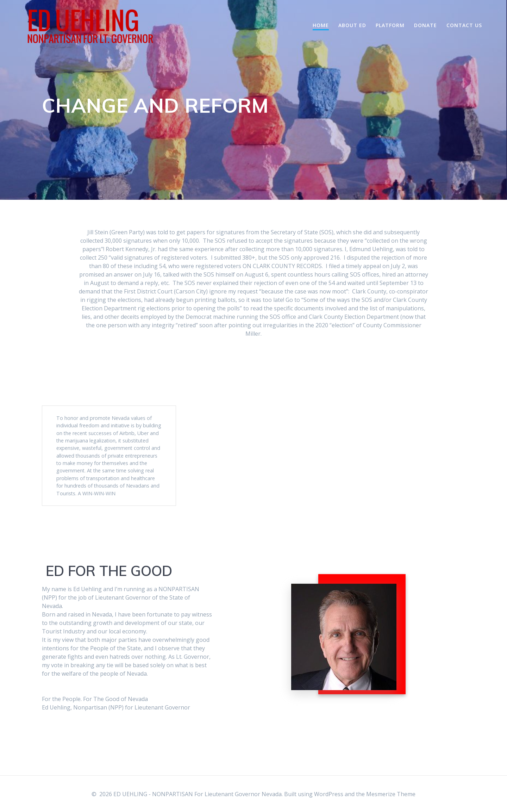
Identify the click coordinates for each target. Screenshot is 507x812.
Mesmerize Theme (391, 794)
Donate (425, 25)
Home (321, 25)
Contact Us (464, 25)
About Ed (352, 25)
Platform (390, 25)
